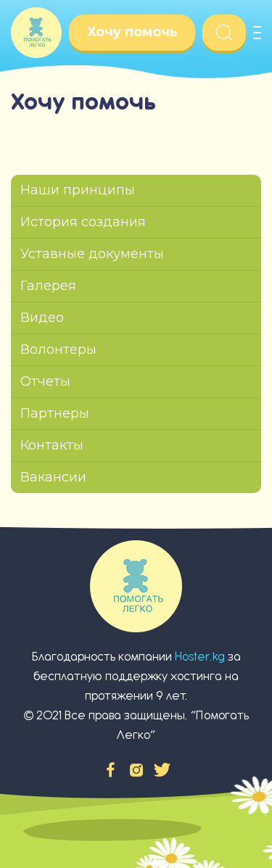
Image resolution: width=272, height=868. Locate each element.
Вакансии (53, 477)
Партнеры (55, 413)
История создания (83, 222)
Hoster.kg (200, 657)
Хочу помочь (132, 32)
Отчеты (45, 381)
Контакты (52, 445)
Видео (42, 318)
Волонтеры (58, 350)
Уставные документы (92, 254)
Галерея (48, 286)
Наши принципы (78, 190)
